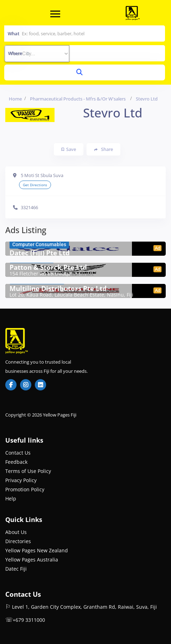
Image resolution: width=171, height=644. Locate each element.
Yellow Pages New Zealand (37, 550)
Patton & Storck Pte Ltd (48, 267)
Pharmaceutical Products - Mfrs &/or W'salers (78, 99)
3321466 (29, 207)
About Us (16, 532)
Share (104, 149)
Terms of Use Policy (28, 471)
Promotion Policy (25, 489)
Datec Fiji (16, 569)
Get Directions (35, 185)
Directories (18, 541)
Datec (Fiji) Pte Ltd (40, 253)
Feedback (16, 462)
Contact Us (18, 453)
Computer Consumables (39, 244)
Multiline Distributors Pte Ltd (58, 288)
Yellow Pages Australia (32, 560)
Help (11, 499)
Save (69, 149)
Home (15, 99)
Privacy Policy (21, 480)
